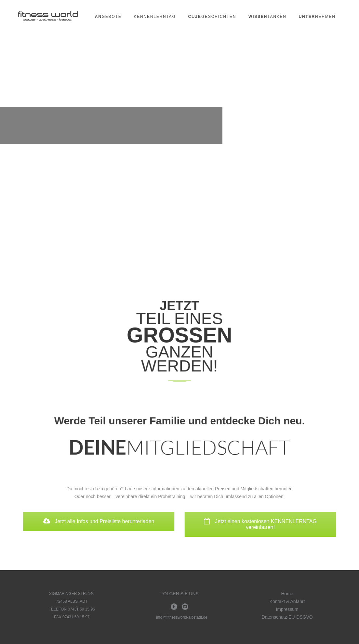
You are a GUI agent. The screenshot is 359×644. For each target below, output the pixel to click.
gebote (108, 17)
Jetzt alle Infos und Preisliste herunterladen (99, 521)
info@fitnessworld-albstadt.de (182, 617)
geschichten (212, 17)
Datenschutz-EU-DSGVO (287, 617)
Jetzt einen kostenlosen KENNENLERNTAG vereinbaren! (260, 524)
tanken (267, 17)
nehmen (317, 17)
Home (287, 594)
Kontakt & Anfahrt (287, 601)
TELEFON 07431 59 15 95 (72, 609)
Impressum (287, 609)
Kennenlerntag (155, 17)
